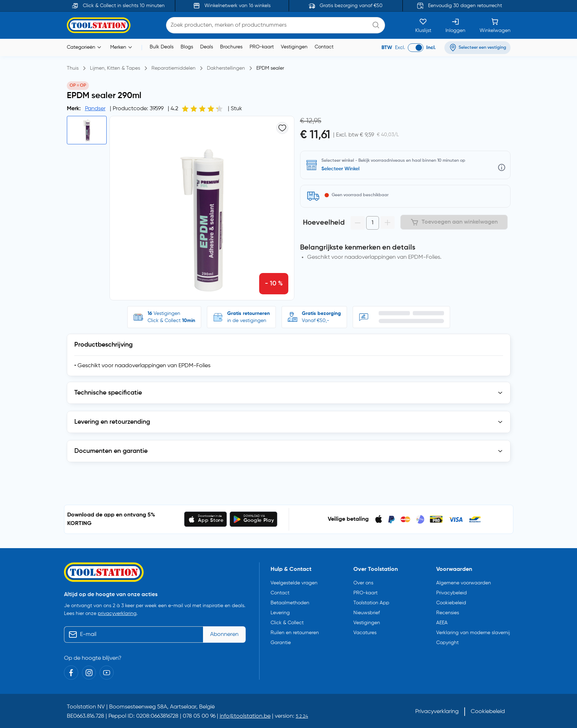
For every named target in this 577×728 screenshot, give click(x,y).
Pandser (95, 109)
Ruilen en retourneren (295, 633)
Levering (280, 613)
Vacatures (365, 633)
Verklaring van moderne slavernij (473, 633)
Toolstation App (371, 603)
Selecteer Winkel (340, 169)
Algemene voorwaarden (464, 583)
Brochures (231, 47)
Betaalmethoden (290, 603)
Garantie (281, 643)
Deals (207, 47)
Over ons (363, 583)
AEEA (442, 623)
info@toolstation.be (245, 716)
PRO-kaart (262, 47)
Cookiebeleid (451, 603)
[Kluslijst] (423, 25)
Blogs (187, 47)
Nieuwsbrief (367, 613)
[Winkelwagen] (495, 25)
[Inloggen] (455, 25)
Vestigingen (294, 47)
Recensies (448, 613)
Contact (324, 47)
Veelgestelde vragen (294, 583)
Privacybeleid (452, 593)
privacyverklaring (117, 614)
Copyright (447, 643)
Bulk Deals (162, 47)
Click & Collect (287, 623)
